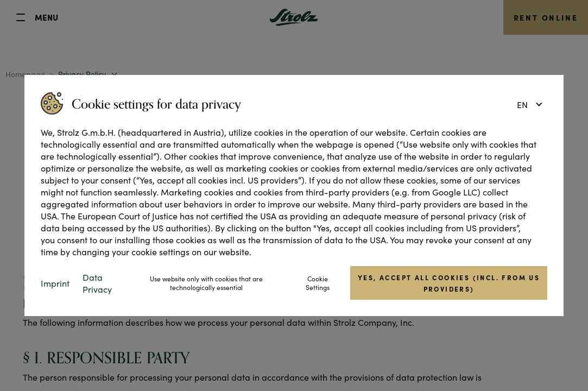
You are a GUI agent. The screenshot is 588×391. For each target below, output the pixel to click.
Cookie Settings (318, 283)
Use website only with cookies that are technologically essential (206, 283)
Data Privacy (97, 283)
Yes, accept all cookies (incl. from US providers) (449, 283)
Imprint (55, 283)
